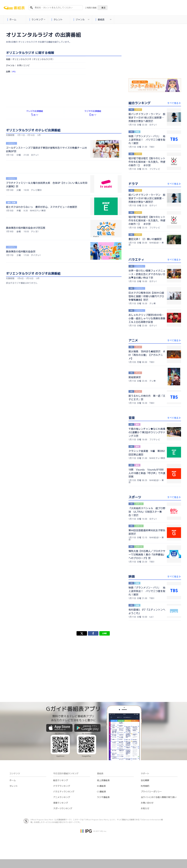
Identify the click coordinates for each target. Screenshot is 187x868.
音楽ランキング (61, 803)
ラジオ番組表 (103, 797)
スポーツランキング (63, 808)
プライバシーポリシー (151, 792)
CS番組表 (101, 792)
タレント (57, 20)
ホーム (12, 20)
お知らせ (145, 808)
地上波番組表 (103, 780)
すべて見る (174, 103)
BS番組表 (101, 786)
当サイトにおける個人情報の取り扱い (159, 797)
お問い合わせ (147, 803)
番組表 (104, 20)
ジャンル (82, 20)
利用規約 (145, 786)
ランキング (37, 20)
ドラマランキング (62, 786)
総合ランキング (61, 780)
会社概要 (145, 780)
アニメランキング (62, 797)
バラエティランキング (64, 792)
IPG (14, 72)
